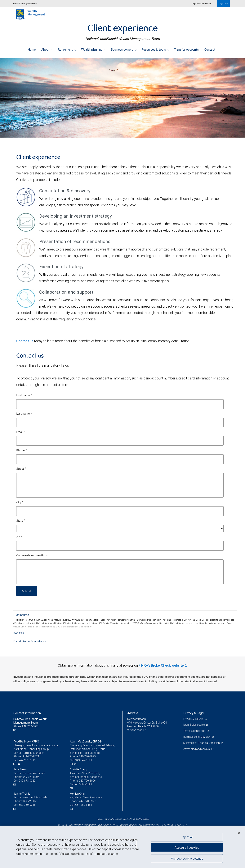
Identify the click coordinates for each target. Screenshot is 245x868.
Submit (27, 591)
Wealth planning (94, 49)
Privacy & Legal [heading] (194, 713)
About (47, 49)
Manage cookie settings (187, 859)
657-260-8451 (84, 805)
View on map (135, 730)
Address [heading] (133, 713)
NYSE (157, 825)
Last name (24, 414)
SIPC (181, 825)
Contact (210, 49)
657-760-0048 (27, 805)
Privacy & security (194, 719)
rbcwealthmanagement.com (25, 4)
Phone (22, 451)
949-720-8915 (31, 801)
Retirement (67, 49)
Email (21, 432)
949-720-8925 (87, 756)
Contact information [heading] (27, 713)
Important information (202, 4)
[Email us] (15, 730)
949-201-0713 (27, 760)
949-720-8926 (87, 781)
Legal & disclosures (195, 725)
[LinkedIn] (19, 764)
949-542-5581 (84, 760)
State (21, 521)
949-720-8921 (31, 756)
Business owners (124, 49)
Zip (19, 537)
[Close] (239, 833)
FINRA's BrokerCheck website (161, 665)
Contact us (25, 341)
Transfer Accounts (186, 49)
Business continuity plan (197, 737)
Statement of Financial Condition (202, 743)
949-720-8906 (31, 777)
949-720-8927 (87, 801)
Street (21, 469)
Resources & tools (155, 49)
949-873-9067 (27, 781)
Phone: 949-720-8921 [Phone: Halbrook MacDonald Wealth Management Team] (26, 726)
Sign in (224, 4)
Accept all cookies (187, 847)
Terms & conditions (195, 731)
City (20, 502)
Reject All (187, 837)
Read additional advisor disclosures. (30, 641)
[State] (120, 528)
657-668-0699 (84, 784)
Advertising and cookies (197, 749)
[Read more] (19, 633)
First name (24, 396)
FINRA (169, 825)
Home (32, 49)
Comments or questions (32, 556)
